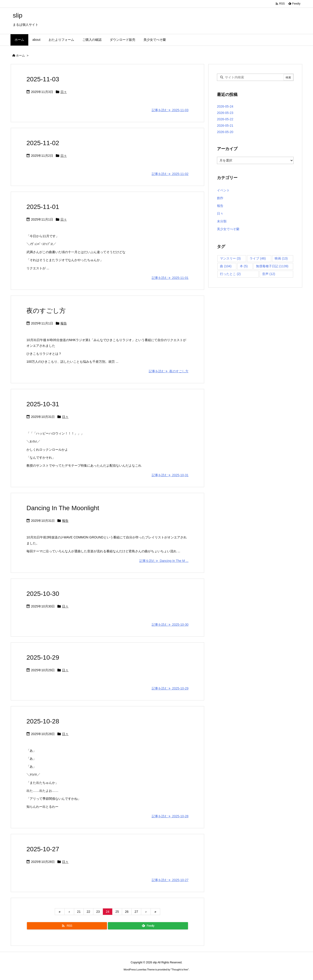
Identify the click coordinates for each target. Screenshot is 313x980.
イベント (223, 190)
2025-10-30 (43, 594)
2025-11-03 (43, 79)
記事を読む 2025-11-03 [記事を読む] (170, 110)
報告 (64, 323)
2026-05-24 (225, 106)
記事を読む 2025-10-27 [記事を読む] (170, 880)
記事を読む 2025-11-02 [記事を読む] (170, 174)
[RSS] (67, 926)
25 (117, 912)
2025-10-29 (43, 657)
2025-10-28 (43, 721)
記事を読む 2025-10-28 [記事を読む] (170, 816)
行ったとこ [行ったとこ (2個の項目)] (230, 274)
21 (79, 912)
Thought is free (180, 970)
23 (98, 912)
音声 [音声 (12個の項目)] (269, 274)
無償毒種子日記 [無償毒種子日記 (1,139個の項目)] (272, 266)
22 (89, 912)
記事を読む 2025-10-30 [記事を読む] (170, 625)
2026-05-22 (225, 119)
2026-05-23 (225, 113)
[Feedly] (148, 926)
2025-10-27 (43, 849)
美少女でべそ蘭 (228, 229)
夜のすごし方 (46, 311)
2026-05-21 (225, 126)
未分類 (222, 221)
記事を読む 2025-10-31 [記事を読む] (170, 475)
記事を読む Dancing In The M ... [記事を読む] (164, 561)
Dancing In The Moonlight (63, 508)
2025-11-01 (43, 207)
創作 (220, 198)
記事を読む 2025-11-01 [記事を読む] (170, 278)
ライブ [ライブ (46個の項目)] (258, 258)
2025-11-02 (43, 143)
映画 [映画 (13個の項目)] (281, 258)
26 (127, 912)
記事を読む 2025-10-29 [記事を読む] (170, 688)
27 (136, 912)
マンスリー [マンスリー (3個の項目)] (230, 258)
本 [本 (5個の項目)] (244, 266)
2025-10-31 (43, 404)
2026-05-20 (225, 132)
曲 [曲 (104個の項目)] (226, 266)
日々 (64, 92)
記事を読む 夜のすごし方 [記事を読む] (169, 371)
